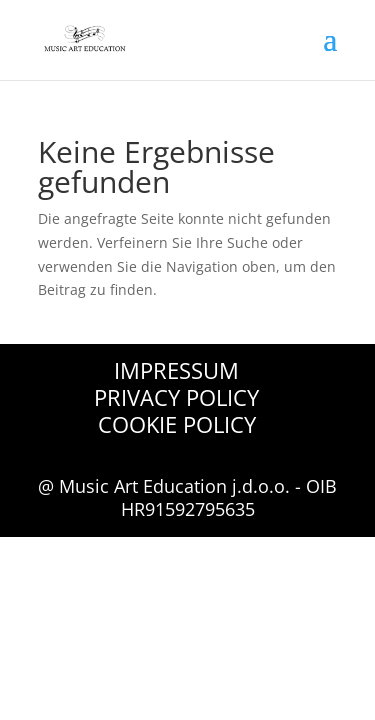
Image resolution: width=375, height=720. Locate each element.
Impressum (176, 370)
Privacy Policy (176, 397)
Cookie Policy (177, 424)
